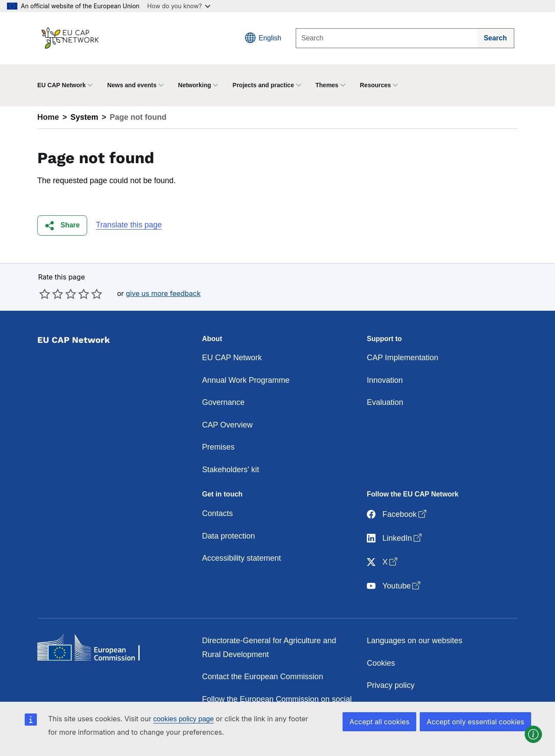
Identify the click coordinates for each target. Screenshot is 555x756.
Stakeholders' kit (231, 470)
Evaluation (385, 402)
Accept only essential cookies (475, 722)
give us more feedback (163, 293)
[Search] (387, 38)
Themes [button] (327, 85)
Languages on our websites (415, 641)
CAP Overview (227, 425)
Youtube (394, 586)
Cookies (381, 663)
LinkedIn (395, 538)
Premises (218, 447)
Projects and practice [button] (263, 85)
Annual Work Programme (246, 380)
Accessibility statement (242, 558)
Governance (223, 402)
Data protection (229, 536)
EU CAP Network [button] (62, 85)
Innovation (385, 380)
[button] (62, 225)
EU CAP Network (232, 358)
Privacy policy (391, 685)
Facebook (397, 514)
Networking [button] (195, 85)
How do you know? (179, 6)
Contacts (217, 513)
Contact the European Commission (263, 677)
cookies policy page (183, 719)
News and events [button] (132, 85)
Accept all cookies (379, 722)
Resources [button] (375, 85)
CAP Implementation (403, 358)
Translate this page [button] (129, 225)
